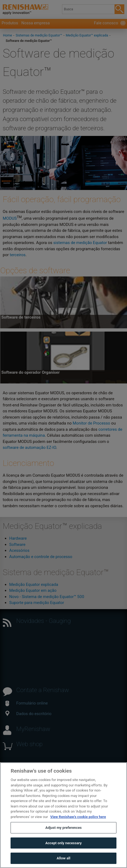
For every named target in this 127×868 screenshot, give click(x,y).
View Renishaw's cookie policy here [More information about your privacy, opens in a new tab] (78, 829)
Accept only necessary (63, 855)
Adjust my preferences (63, 840)
